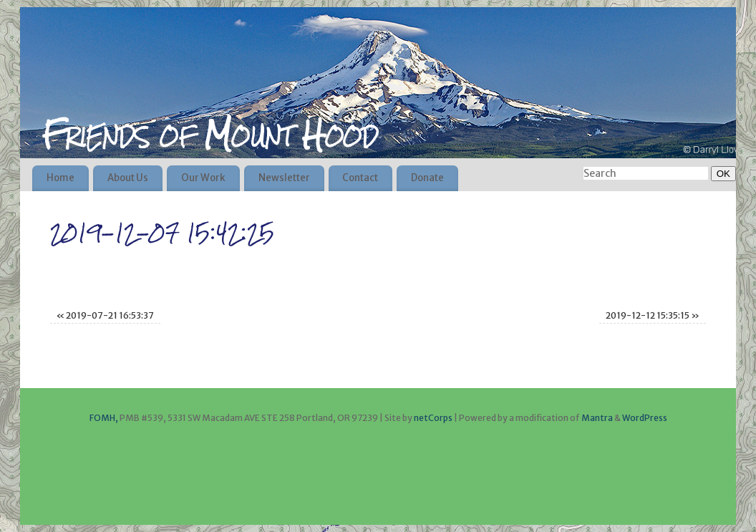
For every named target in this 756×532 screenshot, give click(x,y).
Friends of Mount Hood (209, 135)
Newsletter (284, 178)
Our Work (203, 178)
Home (60, 178)
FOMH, (104, 418)
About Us (128, 178)
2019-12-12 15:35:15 (653, 315)
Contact (360, 178)
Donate (427, 178)
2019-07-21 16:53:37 (105, 315)
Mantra (597, 418)
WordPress (645, 418)
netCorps (434, 418)
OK (721, 173)
